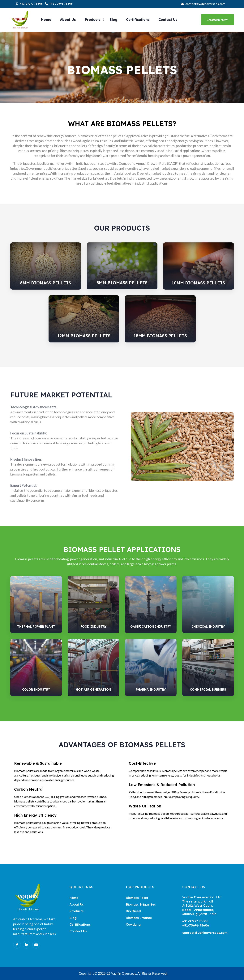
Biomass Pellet (137, 898)
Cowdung (133, 924)
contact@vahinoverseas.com (205, 4)
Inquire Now (218, 20)
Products (93, 20)
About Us (68, 20)
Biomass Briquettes (141, 904)
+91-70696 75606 (61, 4)
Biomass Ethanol (139, 918)
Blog (113, 20)
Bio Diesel (133, 911)
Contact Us (168, 20)
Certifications (138, 20)
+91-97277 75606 (31, 4)
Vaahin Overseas (124, 973)
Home (46, 20)
